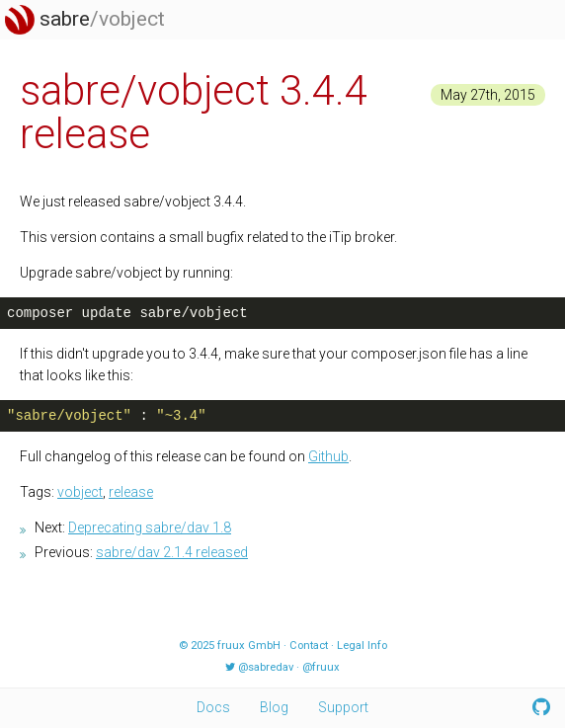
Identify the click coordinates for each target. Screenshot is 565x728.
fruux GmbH (249, 646)
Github (328, 456)
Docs (213, 707)
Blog (274, 707)
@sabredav (266, 667)
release (131, 492)
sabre (85, 19)
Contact (309, 646)
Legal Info (362, 646)
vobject (80, 492)
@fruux (321, 667)
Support (343, 707)
